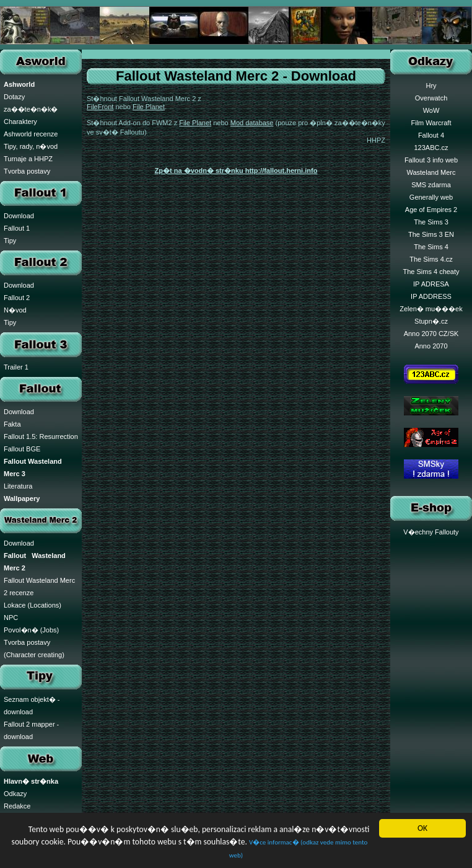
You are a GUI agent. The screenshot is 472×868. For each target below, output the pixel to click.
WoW (431, 110)
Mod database (252, 123)
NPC (11, 618)
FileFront (100, 107)
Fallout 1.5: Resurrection (41, 436)
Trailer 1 (16, 367)
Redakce (17, 806)
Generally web (431, 197)
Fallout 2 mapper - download (31, 730)
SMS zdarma (431, 185)
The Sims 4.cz (431, 259)
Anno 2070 (431, 346)
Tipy (10, 241)
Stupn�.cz (431, 321)
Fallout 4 (431, 135)
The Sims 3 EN (431, 234)
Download (19, 216)
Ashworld (19, 84)
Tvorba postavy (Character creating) (34, 649)
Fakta (12, 424)
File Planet (149, 107)
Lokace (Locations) (33, 605)
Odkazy (15, 794)
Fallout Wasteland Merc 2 (35, 562)
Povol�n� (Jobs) (31, 630)
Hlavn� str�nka (31, 781)
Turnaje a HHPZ (28, 159)
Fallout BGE (22, 449)
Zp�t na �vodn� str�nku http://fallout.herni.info (236, 170)
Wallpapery (22, 498)
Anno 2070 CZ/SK (431, 334)
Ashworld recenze (31, 134)
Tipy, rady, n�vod (31, 146)
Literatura (18, 486)
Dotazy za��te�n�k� (31, 103)
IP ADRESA (431, 284)
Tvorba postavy (27, 171)
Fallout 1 (17, 228)
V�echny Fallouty (431, 532)
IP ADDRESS (431, 296)
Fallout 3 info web (431, 160)
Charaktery (20, 122)
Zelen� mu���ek (431, 309)
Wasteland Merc (431, 172)
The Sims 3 (431, 222)
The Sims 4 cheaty (431, 272)
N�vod (15, 310)
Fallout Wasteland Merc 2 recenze (39, 587)
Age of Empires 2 (431, 210)
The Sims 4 (431, 247)
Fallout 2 (17, 298)
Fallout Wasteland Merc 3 (33, 467)
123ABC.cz (431, 148)
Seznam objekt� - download (32, 706)
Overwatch (431, 98)
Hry (431, 86)
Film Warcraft (431, 123)
